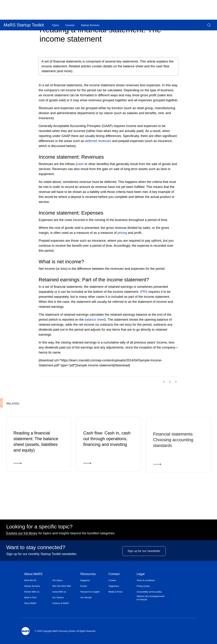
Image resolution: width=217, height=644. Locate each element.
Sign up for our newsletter (144, 557)
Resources (88, 574)
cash (80, 164)
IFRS (144, 292)
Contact (114, 574)
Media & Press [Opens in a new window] (115, 592)
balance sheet (95, 320)
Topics (56, 25)
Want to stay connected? (36, 548)
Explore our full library (22, 534)
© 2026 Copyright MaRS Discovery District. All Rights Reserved (65, 631)
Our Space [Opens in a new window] (57, 580)
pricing (122, 233)
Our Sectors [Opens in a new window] (58, 598)
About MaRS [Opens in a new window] (30, 603)
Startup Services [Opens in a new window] (32, 586)
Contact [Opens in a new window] (112, 580)
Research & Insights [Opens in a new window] (90, 592)
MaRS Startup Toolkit (24, 25)
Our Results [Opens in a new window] (86, 598)
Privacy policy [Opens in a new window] (143, 586)
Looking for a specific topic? (39, 528)
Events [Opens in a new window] (84, 586)
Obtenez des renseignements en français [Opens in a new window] (151, 598)
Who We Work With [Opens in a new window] (62, 586)
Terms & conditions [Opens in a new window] (146, 580)
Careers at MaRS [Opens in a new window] (61, 603)
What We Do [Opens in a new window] (30, 580)
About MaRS (33, 574)
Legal (141, 574)
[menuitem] (38, 580)
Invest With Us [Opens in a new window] (59, 592)
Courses (70, 25)
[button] (209, 25)
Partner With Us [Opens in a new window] (32, 592)
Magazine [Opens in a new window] (85, 580)
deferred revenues (98, 141)
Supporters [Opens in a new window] (114, 586)
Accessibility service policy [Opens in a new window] (149, 592)
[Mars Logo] (26, 631)
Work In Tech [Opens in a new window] (30, 598)
